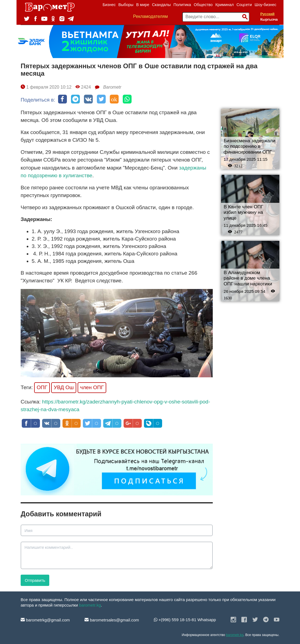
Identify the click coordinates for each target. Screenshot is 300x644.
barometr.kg (90, 605)
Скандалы (161, 5)
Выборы (126, 5)
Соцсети (244, 5)
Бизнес (109, 5)
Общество (203, 5)
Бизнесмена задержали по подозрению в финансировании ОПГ (250, 146)
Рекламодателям (151, 16)
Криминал (224, 5)
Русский (268, 14)
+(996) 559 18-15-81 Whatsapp (185, 620)
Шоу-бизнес (265, 5)
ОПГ (42, 387)
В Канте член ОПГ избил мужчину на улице (244, 212)
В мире (143, 5)
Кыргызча (269, 19)
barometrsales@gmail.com (112, 620)
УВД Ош (64, 387)
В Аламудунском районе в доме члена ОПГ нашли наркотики (248, 278)
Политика (182, 5)
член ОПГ (92, 387)
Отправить (35, 580)
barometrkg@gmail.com (45, 620)
